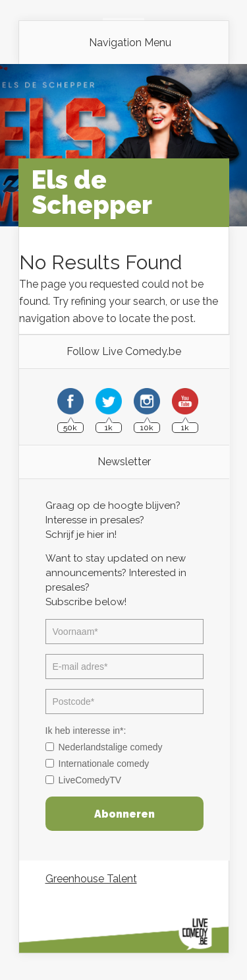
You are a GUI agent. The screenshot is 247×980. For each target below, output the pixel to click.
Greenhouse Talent (91, 879)
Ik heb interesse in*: (86, 731)
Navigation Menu (130, 43)
